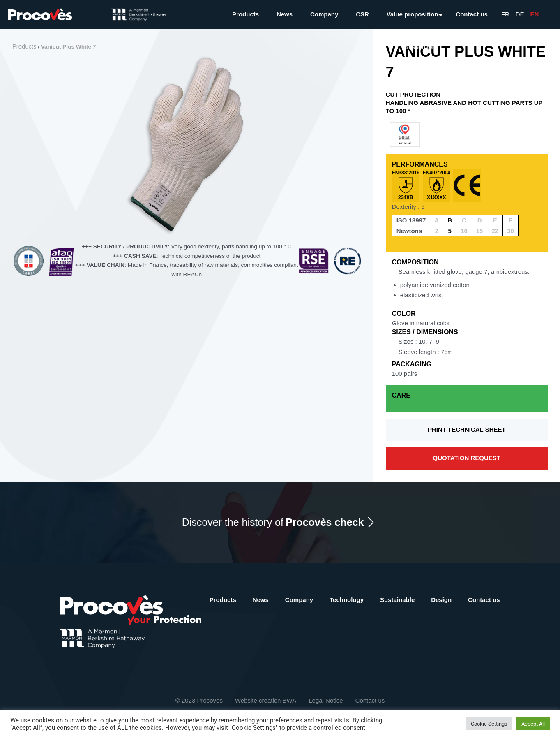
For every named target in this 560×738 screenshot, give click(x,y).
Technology (347, 600)
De (520, 14)
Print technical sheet (467, 429)
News (285, 14)
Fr (505, 14)
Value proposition (413, 14)
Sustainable (397, 600)
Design (441, 600)
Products (245, 14)
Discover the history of (273, 522)
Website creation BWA (266, 700)
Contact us (472, 14)
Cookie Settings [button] (489, 724)
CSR (362, 14)
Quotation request (467, 458)
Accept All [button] (533, 724)
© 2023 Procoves (199, 700)
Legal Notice (326, 700)
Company (324, 14)
